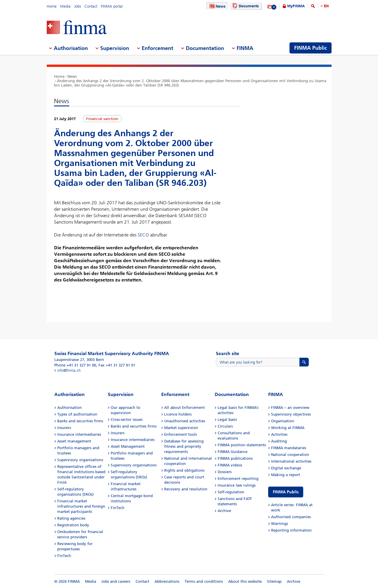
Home (52, 6)
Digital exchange (286, 468)
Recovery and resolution (186, 489)
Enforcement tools (181, 434)
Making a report (286, 475)
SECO (143, 235)
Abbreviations (167, 581)
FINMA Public (286, 492)
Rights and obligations (184, 470)
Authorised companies (291, 517)
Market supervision (181, 428)
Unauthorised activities (185, 421)
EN (326, 6)
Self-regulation (231, 492)
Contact (91, 6)
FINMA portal (112, 6)
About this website (245, 581)
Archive (224, 511)
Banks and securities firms (80, 421)
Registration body (73, 525)
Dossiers (225, 472)
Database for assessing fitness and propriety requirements (184, 446)
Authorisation (70, 408)
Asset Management (128, 446)
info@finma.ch (69, 370)
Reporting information (291, 530)
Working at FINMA (288, 428)
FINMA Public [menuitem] (311, 48)
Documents (245, 6)
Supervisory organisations (80, 460)
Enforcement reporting (238, 479)
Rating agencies (71, 518)
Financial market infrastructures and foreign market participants (81, 506)
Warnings (280, 524)
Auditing (279, 441)
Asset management (74, 441)
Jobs (78, 6)
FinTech (64, 556)
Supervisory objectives (291, 414)
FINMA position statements (242, 445)
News (217, 6)
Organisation (283, 421)
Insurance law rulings (237, 485)
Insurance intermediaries (79, 434)
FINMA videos (230, 465)
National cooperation (290, 455)
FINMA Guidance (233, 452)
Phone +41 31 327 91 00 (75, 365)
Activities (279, 434)
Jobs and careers (116, 581)
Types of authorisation (77, 414)
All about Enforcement (184, 408)
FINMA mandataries (289, 448)
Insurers (64, 428)
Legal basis (227, 420)
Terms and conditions (204, 581)
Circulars (225, 426)
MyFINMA (296, 6)
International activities (291, 461)
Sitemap (274, 581)
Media (65, 6)
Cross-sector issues (127, 420)
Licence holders (178, 414)
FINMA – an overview (290, 408)
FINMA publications (235, 458)
